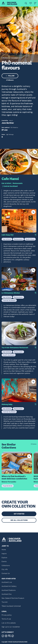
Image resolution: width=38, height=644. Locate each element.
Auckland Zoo (7, 594)
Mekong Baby (7, 404)
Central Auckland (11, 186)
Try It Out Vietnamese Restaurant (15, 348)
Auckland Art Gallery (9, 586)
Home (4, 550)
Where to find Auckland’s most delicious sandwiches (14, 477)
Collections (5, 58)
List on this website (9, 623)
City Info (5, 569)
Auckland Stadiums (9, 590)
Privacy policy (7, 615)
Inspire (4, 554)
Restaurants (18, 183)
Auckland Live (7, 582)
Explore (4, 558)
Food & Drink (14, 58)
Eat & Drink (6, 183)
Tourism (5, 602)
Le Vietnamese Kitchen (11, 293)
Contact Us (6, 573)
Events (4, 561)
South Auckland (9, 355)
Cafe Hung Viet (8, 235)
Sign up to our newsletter (11, 627)
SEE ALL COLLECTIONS (19, 520)
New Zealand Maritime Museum (13, 598)
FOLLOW (10, 76)
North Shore (30, 239)
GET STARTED (19, 514)
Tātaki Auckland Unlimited (11, 606)
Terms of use (6, 619)
